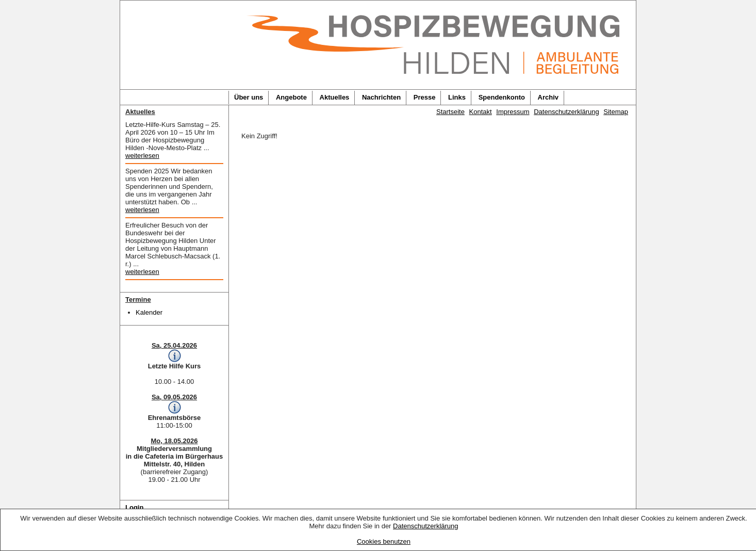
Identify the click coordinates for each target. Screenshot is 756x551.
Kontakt (481, 112)
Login (134, 507)
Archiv (548, 97)
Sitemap (616, 112)
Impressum (513, 112)
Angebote (291, 97)
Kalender (149, 312)
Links (457, 97)
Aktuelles (335, 97)
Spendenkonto (502, 97)
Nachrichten (381, 97)
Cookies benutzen (384, 541)
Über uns (249, 97)
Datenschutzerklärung (425, 526)
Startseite (450, 112)
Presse (425, 97)
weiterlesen (142, 156)
